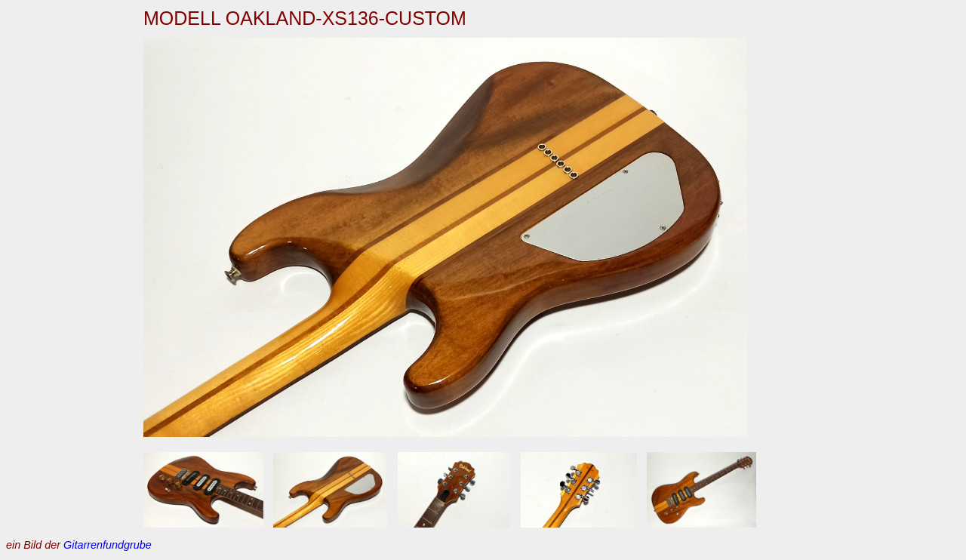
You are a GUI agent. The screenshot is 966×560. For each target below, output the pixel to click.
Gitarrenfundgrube (108, 545)
